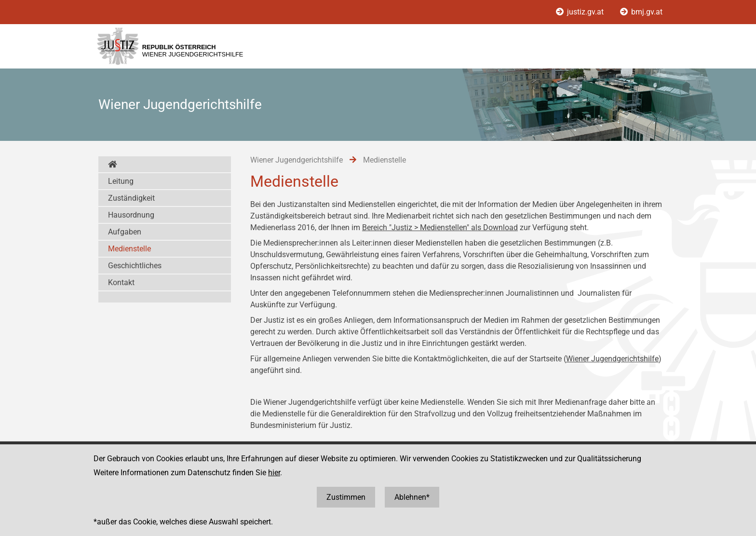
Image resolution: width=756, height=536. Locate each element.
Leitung (121, 181)
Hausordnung (131, 215)
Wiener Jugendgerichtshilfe (612, 359)
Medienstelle (129, 249)
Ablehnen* (412, 497)
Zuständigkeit (131, 198)
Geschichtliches (135, 266)
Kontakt (121, 282)
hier (274, 473)
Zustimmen (346, 497)
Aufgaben (125, 232)
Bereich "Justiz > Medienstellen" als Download (440, 227)
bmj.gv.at (641, 12)
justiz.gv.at (581, 12)
